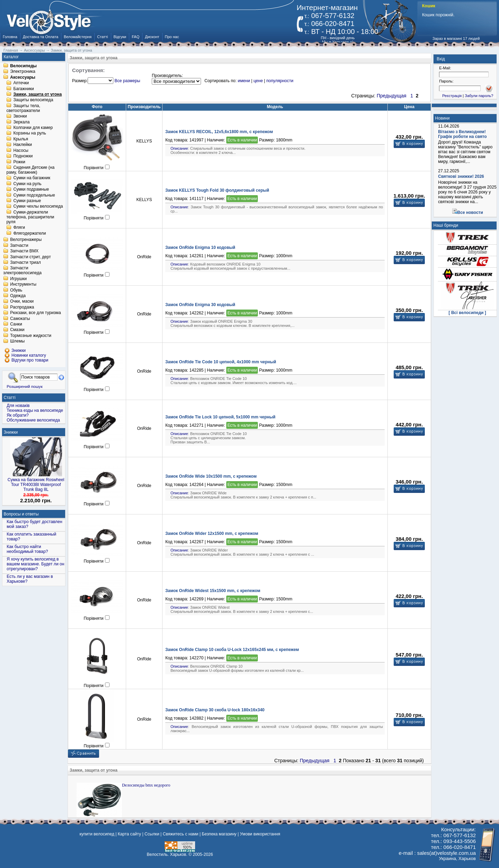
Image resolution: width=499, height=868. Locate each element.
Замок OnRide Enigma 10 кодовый (200, 248)
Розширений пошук (25, 386)
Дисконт (152, 37)
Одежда (18, 296)
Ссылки (152, 834)
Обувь (16, 290)
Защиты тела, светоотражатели (23, 108)
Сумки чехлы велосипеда (38, 207)
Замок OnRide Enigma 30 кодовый (200, 305)
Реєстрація (452, 96)
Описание (179, 148)
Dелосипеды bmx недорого (146, 785)
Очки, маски (22, 302)
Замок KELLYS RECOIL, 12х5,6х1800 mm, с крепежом (219, 132)
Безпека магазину (219, 834)
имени (244, 81)
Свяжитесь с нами (181, 834)
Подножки (23, 156)
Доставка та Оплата (41, 37)
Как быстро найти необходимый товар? (27, 549)
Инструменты (23, 285)
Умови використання (260, 834)
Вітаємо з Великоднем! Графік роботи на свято (462, 134)
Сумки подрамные (31, 190)
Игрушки (18, 279)
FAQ (135, 37)
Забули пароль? (479, 96)
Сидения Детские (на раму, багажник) (30, 170)
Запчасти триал (25, 262)
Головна (10, 37)
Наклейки (23, 145)
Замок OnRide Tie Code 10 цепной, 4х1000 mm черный (221, 362)
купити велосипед (97, 834)
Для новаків (18, 406)
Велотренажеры (26, 240)
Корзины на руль (29, 133)
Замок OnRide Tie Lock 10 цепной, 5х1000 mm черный (220, 417)
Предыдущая (392, 96)
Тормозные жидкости (31, 336)
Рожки (19, 162)
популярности (280, 81)
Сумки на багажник (32, 178)
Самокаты (20, 319)
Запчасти (19, 245)
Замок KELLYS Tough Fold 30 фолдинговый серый (217, 190)
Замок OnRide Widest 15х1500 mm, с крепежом (213, 591)
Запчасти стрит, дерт (30, 257)
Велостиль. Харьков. (167, 854)
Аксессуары (23, 77)
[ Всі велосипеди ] (467, 313)
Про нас (172, 37)
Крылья (21, 139)
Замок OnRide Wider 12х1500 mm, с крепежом (212, 533)
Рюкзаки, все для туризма (35, 313)
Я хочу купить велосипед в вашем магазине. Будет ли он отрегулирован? (35, 564)
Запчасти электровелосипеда (22, 271)
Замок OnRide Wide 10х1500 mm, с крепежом (211, 476)
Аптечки (21, 83)
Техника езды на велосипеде (35, 410)
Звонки (20, 116)
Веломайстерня (78, 37)
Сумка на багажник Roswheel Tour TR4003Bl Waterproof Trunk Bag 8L (36, 485)
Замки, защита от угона (37, 94)
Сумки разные (27, 201)
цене (258, 81)
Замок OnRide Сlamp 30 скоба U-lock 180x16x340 (215, 710)
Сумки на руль (27, 184)
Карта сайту (129, 834)
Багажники (23, 89)
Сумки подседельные (34, 195)
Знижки (11, 432)
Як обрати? (18, 415)
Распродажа (22, 307)
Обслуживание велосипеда (33, 420)
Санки (16, 324)
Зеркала (21, 122)
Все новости (470, 212)
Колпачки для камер (33, 128)
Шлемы (17, 341)
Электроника (23, 72)
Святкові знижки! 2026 (461, 176)
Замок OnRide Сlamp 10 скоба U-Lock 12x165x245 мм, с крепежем (232, 650)
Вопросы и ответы (21, 514)
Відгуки (120, 37)
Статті (102, 37)
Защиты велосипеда (33, 100)
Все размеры (128, 81)
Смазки (17, 330)
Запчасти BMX (24, 251)
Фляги (19, 228)
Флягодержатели (29, 233)
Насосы (21, 150)
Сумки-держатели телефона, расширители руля (30, 217)
